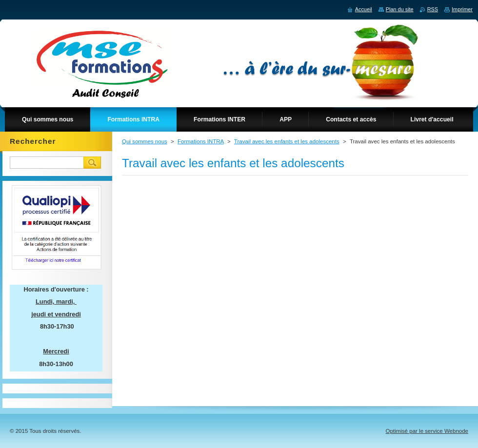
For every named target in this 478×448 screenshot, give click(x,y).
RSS (433, 9)
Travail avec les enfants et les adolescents (287, 141)
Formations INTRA (201, 141)
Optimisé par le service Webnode (427, 431)
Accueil (364, 9)
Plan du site (400, 9)
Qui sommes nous (145, 141)
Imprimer (462, 9)
